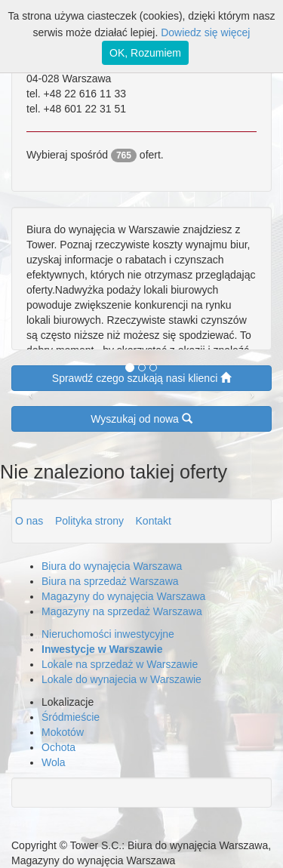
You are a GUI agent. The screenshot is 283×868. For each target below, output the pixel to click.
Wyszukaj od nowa (141, 419)
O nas (31, 521)
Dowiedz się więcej (205, 32)
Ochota (58, 747)
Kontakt (154, 521)
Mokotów (63, 732)
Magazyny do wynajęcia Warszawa (123, 596)
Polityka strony (91, 521)
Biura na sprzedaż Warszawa (110, 581)
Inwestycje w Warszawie (102, 649)
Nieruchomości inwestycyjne (108, 634)
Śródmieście (71, 717)
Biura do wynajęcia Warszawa (112, 566)
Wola (54, 762)
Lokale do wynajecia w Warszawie (122, 679)
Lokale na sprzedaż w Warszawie (120, 664)
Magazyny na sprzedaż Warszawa (122, 611)
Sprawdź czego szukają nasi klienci (141, 378)
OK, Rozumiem (145, 53)
